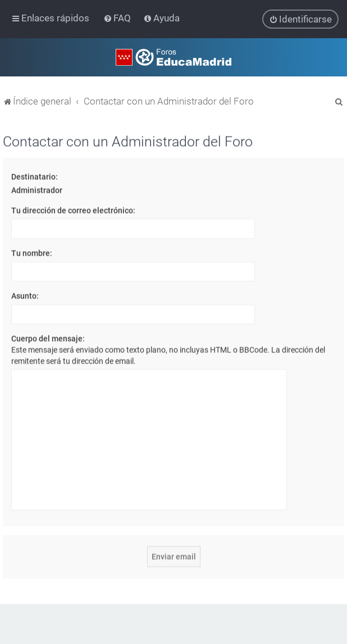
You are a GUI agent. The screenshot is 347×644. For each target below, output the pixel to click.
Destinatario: (35, 176)
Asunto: (25, 295)
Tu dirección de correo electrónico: (73, 210)
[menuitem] (118, 18)
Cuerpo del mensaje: (48, 338)
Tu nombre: (32, 252)
